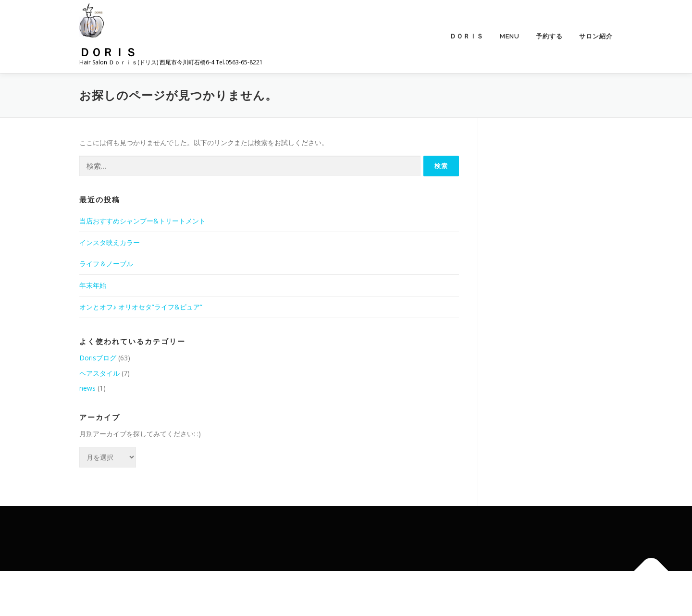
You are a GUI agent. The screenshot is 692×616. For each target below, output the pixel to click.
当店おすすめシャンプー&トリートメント (142, 221)
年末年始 (93, 285)
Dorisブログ (98, 358)
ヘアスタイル (99, 373)
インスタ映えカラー (110, 242)
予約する (549, 36)
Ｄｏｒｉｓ (108, 52)
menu (510, 36)
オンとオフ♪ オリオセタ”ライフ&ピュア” (141, 307)
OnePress (357, 593)
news (87, 388)
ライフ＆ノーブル (106, 264)
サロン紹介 (596, 36)
